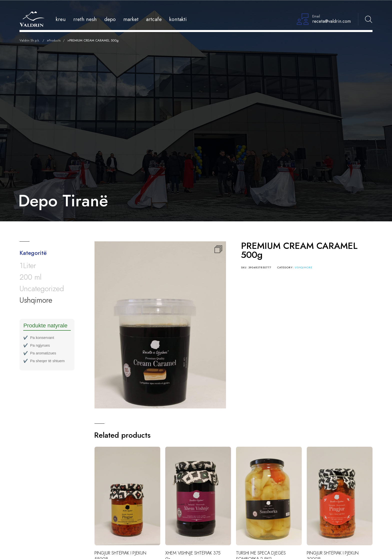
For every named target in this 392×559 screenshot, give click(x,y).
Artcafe (154, 19)
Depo (110, 19)
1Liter (28, 265)
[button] (218, 249)
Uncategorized (42, 289)
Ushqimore (304, 267)
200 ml (30, 277)
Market (131, 19)
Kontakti (178, 19)
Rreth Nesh (85, 19)
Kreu (61, 19)
